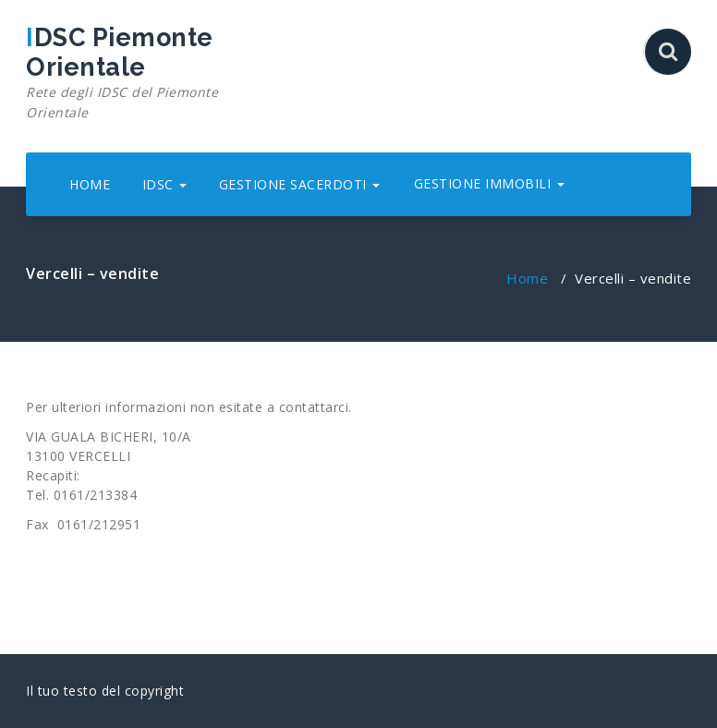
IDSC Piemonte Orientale (130, 73)
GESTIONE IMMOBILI (489, 183)
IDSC (165, 184)
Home (527, 278)
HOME (90, 184)
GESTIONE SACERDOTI (300, 184)
